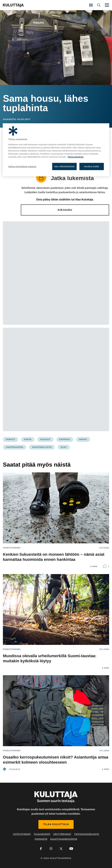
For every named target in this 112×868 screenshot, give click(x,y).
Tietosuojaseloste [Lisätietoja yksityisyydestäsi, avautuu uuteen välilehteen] (75, 157)
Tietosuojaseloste (87, 834)
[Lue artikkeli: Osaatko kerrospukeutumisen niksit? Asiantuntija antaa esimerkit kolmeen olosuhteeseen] (56, 720)
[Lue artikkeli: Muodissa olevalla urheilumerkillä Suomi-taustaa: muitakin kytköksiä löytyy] (56, 619)
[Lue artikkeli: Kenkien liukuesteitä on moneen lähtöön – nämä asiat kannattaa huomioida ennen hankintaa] (56, 517)
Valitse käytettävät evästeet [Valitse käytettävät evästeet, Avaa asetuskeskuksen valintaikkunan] (22, 166)
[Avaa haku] (99, 5)
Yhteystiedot (22, 834)
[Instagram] (51, 849)
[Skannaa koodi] (91, 5)
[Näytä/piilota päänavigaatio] (107, 5)
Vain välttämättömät (64, 166)
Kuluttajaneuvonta (64, 839)
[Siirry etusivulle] (13, 5)
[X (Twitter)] (61, 849)
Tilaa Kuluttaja (56, 824)
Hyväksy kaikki (92, 166)
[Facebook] (41, 849)
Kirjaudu (65, 210)
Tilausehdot (42, 834)
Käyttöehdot (62, 834)
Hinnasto (41, 839)
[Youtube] (71, 849)
